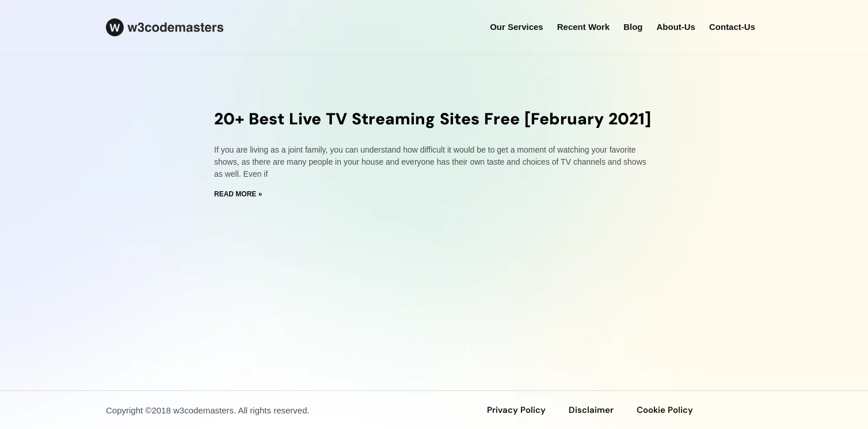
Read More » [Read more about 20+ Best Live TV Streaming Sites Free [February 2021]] (238, 194)
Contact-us (732, 27)
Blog (633, 27)
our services (517, 27)
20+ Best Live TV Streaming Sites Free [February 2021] (433, 119)
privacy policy (516, 410)
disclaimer (591, 410)
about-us (676, 27)
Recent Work (583, 27)
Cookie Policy (665, 410)
